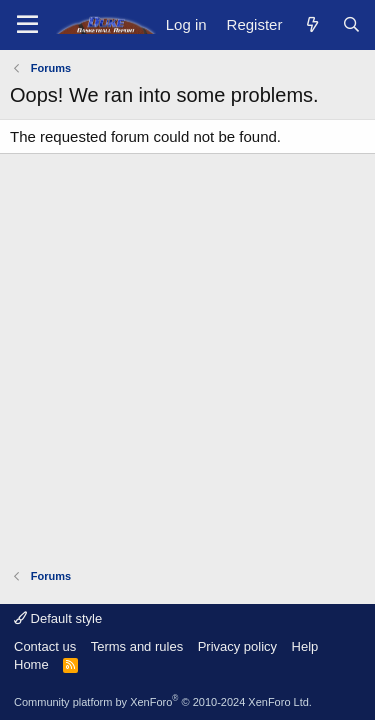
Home (31, 664)
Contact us (45, 646)
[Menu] (27, 25)
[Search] (351, 24)
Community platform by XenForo (163, 702)
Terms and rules (137, 646)
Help (305, 646)
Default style (58, 618)
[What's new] (311, 24)
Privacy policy (237, 646)
